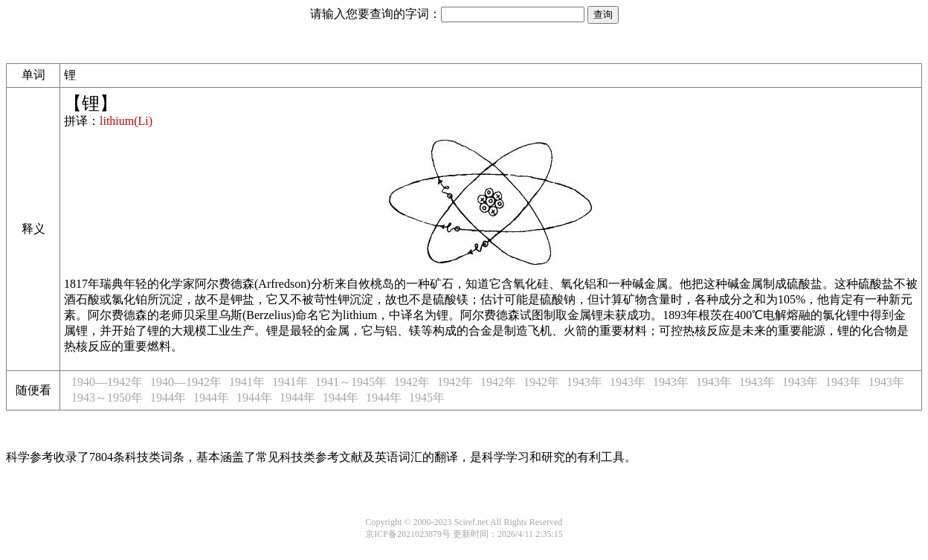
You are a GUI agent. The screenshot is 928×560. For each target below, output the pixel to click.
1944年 (168, 398)
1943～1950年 (107, 398)
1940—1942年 (107, 382)
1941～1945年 (351, 382)
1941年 (247, 382)
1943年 (584, 382)
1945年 (427, 398)
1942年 (412, 382)
